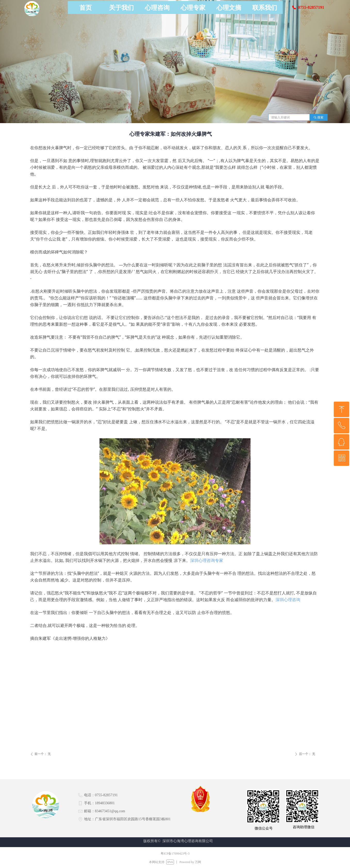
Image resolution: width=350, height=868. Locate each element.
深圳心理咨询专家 (207, 560)
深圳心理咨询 (288, 600)
